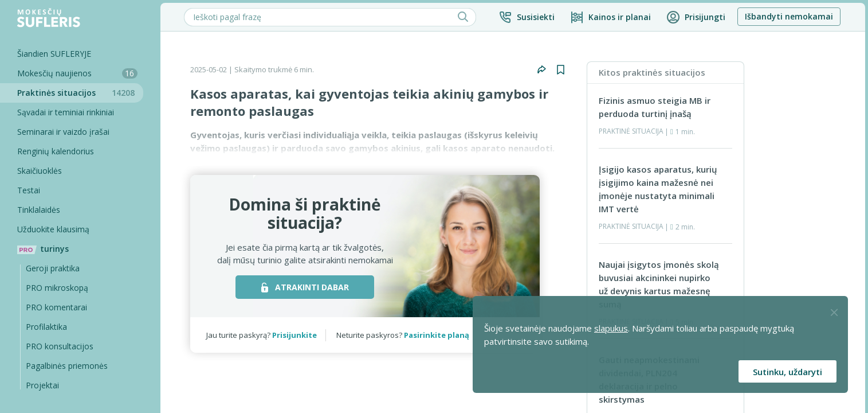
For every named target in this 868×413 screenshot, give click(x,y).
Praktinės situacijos (80, 93)
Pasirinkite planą (437, 335)
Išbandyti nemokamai (789, 16)
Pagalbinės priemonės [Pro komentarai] (67, 366)
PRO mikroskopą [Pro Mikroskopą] (57, 288)
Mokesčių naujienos (77, 73)
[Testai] (72, 190)
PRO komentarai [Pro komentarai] (56, 307)
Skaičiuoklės (40, 171)
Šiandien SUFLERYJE (54, 54)
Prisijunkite (294, 335)
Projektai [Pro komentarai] (42, 385)
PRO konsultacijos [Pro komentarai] (60, 346)
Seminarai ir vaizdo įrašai (63, 132)
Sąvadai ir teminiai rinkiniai (66, 112)
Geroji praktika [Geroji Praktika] (53, 268)
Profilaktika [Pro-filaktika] (46, 327)
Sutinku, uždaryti (788, 372)
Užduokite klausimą (53, 229)
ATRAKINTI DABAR (305, 287)
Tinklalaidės (39, 210)
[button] (527, 17)
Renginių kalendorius (56, 151)
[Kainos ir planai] (610, 17)
